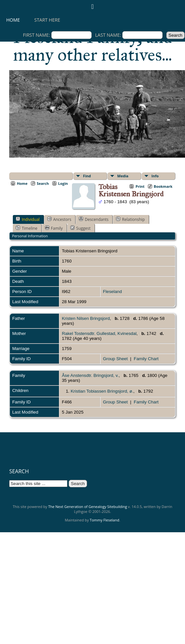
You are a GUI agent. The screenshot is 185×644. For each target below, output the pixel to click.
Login (63, 183)
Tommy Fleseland (104, 520)
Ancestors (59, 219)
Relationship (130, 219)
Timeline (27, 228)
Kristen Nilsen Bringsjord (86, 318)
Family (54, 228)
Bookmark (163, 186)
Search (43, 183)
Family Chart (146, 359)
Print (140, 186)
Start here (47, 20)
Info (155, 176)
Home (13, 20)
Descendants (94, 219)
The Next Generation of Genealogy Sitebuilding (88, 507)
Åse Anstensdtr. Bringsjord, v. (90, 375)
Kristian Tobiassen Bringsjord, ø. (102, 391)
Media (123, 176)
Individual (28, 219)
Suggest (81, 228)
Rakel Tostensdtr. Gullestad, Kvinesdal (99, 333)
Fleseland (112, 292)
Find (87, 176)
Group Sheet (115, 359)
